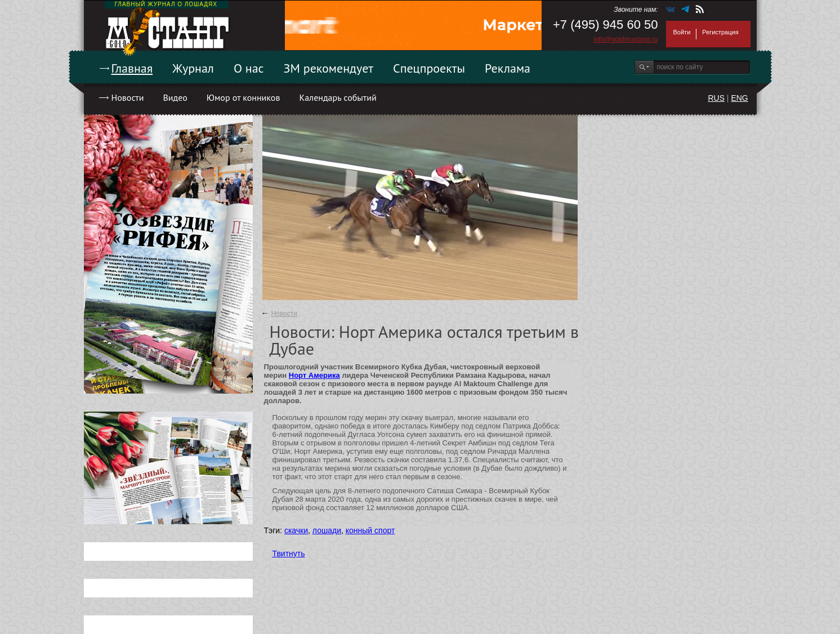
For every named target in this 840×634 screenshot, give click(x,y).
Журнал (193, 68)
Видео (175, 97)
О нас (249, 68)
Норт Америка (314, 375)
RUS (716, 98)
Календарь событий (338, 97)
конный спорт (370, 530)
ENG (739, 98)
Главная (132, 68)
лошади (327, 530)
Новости (128, 97)
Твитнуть (289, 553)
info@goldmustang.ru (625, 39)
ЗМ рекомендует (329, 68)
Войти (682, 32)
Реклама (508, 68)
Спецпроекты (429, 68)
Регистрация (720, 32)
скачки (296, 530)
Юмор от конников (243, 97)
